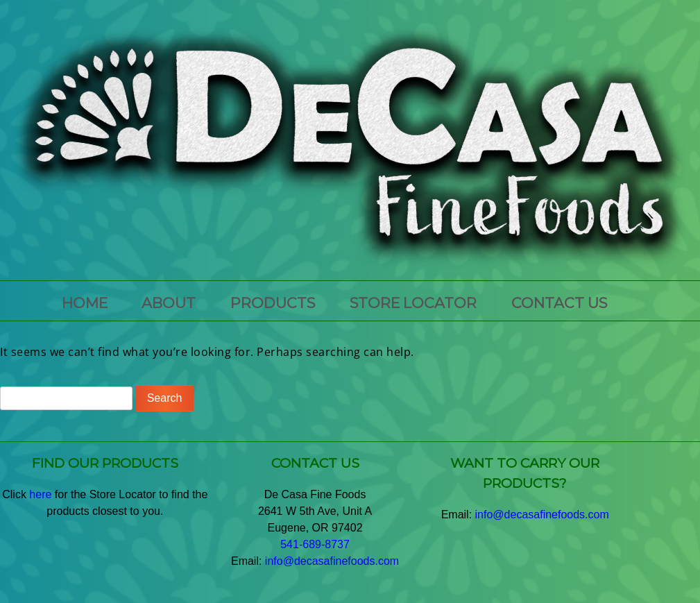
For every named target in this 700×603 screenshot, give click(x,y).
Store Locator (413, 303)
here (40, 494)
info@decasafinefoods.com (332, 561)
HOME (85, 303)
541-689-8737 (315, 544)
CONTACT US (559, 303)
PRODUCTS (273, 303)
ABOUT (169, 303)
